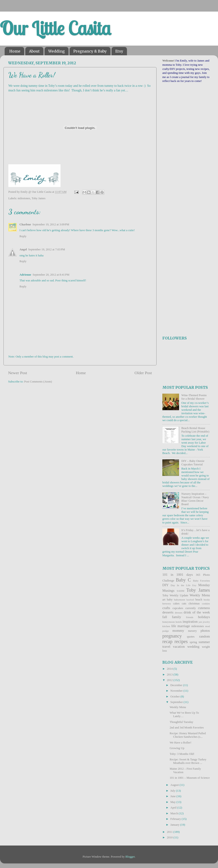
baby (170, 600)
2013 (170, 675)
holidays (204, 617)
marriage (184, 626)
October (176, 697)
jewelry (206, 622)
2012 (170, 680)
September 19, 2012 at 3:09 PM (51, 224)
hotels (179, 622)
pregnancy (172, 636)
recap (167, 641)
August (175, 785)
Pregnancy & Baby (90, 51)
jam (200, 622)
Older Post (143, 373)
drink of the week (197, 612)
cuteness (204, 608)
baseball (190, 600)
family (176, 617)
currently (191, 608)
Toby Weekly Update (175, 595)
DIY (165, 585)
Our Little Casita (55, 28)
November (177, 691)
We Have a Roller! (180, 743)
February (176, 819)
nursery (192, 631)
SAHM (181, 591)
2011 (170, 832)
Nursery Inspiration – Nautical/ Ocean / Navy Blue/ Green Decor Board (195, 499)
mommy (178, 631)
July (173, 791)
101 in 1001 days (178, 575)
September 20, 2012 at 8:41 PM (51, 275)
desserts (168, 612)
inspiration (190, 622)
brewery (167, 604)
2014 (170, 669)
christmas (194, 604)
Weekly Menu (200, 595)
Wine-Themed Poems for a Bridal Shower (194, 397)
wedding (193, 647)
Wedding (56, 51)
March (175, 813)
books (207, 600)
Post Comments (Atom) (38, 382)
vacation (179, 647)
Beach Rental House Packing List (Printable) (195, 430)
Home (15, 51)
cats (184, 604)
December (177, 685)
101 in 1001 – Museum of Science (190, 778)
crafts (166, 608)
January (175, 825)
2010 (170, 837)
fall (165, 617)
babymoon (180, 600)
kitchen (166, 626)
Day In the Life (181, 585)
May (173, 802)
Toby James (38, 198)
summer (204, 642)
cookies (206, 604)
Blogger (130, 857)
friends (190, 617)
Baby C (183, 580)
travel (166, 647)
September (177, 702)
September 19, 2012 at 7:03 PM (46, 249)
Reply (23, 236)
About (34, 51)
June (173, 796)
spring (193, 642)
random (205, 636)
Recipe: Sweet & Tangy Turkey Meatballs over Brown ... (188, 761)
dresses (179, 613)
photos (205, 631)
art (164, 600)
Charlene (25, 224)
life (174, 626)
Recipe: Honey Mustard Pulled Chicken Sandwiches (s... (188, 735)
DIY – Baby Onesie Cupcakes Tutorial (193, 463)
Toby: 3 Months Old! (182, 754)
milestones (24, 198)
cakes (176, 604)
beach (199, 600)
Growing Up (177, 748)
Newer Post (18, 373)
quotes (191, 637)
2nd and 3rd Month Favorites (187, 728)
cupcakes (178, 608)
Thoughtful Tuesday (181, 722)
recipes (181, 641)
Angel (23, 249)
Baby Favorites (201, 581)
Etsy (119, 51)
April (174, 808)
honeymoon (169, 622)
